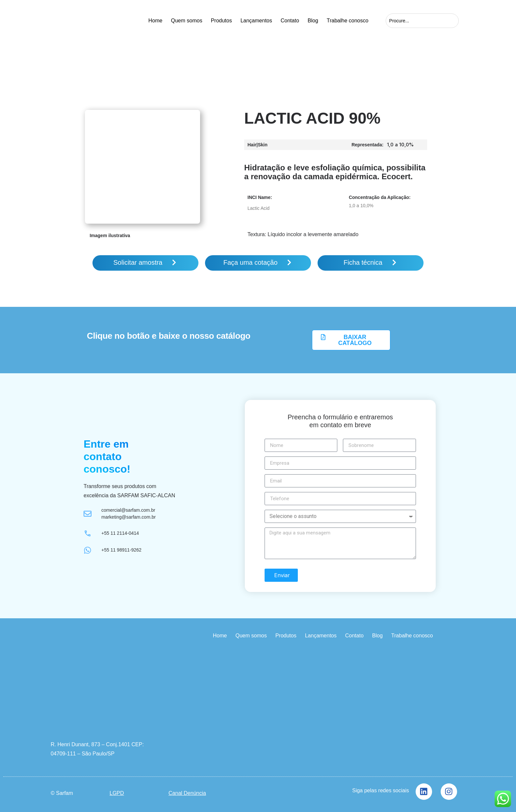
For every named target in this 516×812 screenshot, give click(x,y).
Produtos (221, 21)
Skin (263, 145)
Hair (252, 145)
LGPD (117, 793)
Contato (290, 21)
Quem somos (186, 21)
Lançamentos (256, 21)
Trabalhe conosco (348, 21)
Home (155, 21)
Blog (313, 21)
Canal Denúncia (187, 793)
